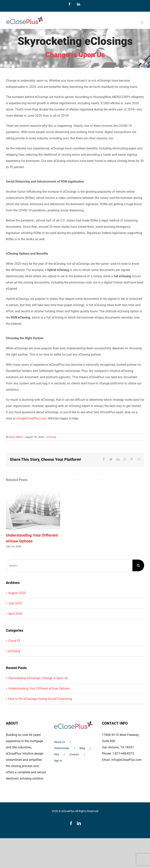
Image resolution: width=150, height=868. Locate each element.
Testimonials (62, 748)
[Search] (138, 565)
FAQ (56, 754)
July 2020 (15, 603)
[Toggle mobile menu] (142, 23)
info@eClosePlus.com (31, 418)
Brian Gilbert (16, 437)
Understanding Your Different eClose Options (39, 688)
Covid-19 (14, 641)
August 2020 (17, 593)
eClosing (51, 437)
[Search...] (69, 565)
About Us (59, 742)
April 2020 (15, 614)
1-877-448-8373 (123, 754)
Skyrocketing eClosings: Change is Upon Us (38, 678)
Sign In (58, 761)
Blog (82, 748)
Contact (74, 754)
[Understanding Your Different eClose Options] (33, 508)
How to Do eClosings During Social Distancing (40, 699)
